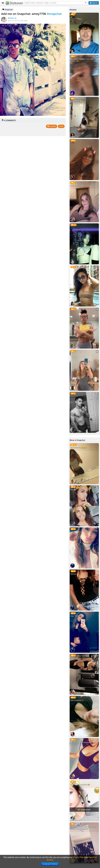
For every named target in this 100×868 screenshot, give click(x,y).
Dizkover (14, 3)
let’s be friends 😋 (76, 101)
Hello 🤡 (73, 490)
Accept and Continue (50, 864)
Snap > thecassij (75, 616)
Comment (52, 126)
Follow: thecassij (76, 532)
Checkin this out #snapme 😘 (80, 784)
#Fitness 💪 (74, 658)
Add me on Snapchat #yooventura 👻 (82, 742)
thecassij (73, 574)
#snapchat (54, 14)
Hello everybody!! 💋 (77, 700)
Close (61, 126)
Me (71, 17)
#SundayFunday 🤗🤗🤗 (78, 447)
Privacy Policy (79, 857)
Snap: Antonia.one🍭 (77, 186)
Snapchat (7, 10)
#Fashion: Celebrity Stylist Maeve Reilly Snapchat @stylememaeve (83, 828)
